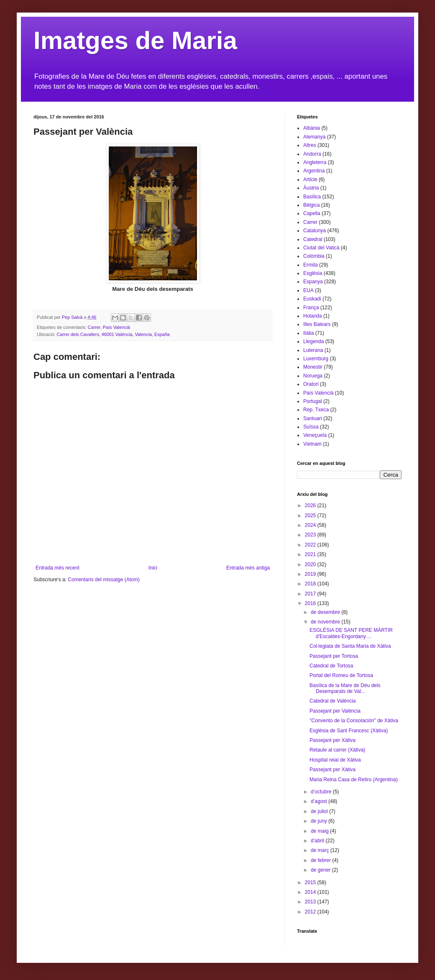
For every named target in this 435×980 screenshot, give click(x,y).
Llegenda (313, 341)
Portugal (313, 401)
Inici (153, 568)
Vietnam (312, 444)
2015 (311, 883)
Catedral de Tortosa (331, 666)
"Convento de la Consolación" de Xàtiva (354, 721)
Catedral (313, 239)
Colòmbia (314, 256)
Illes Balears (317, 324)
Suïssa (311, 427)
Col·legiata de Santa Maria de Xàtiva (350, 646)
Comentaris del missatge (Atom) (104, 580)
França (311, 308)
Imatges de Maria (135, 40)
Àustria (311, 188)
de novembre (326, 622)
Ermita (311, 265)
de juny (320, 821)
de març (321, 850)
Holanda (313, 316)
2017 (311, 594)
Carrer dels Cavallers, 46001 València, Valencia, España (113, 334)
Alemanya (314, 137)
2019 (311, 574)
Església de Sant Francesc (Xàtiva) (349, 731)
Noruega (313, 376)
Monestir (313, 367)
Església (313, 273)
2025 (311, 516)
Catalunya (315, 231)
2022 (311, 545)
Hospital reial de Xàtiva (335, 760)
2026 (311, 505)
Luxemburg (316, 359)
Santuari (313, 418)
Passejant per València (335, 711)
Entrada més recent (58, 568)
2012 (311, 912)
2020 (311, 564)
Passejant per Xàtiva (333, 740)
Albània (312, 128)
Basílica (312, 197)
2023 (311, 535)
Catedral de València (333, 701)
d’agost (320, 801)
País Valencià (116, 327)
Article (310, 180)
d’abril (318, 841)
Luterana (313, 350)
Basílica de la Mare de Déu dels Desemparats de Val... (345, 688)
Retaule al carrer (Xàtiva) (337, 750)
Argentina (314, 171)
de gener (321, 870)
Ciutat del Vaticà (321, 248)
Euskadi (312, 299)
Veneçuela (315, 435)
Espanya (313, 282)
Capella (312, 213)
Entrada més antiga (248, 568)
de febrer (321, 860)
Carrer (94, 327)
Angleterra (315, 162)
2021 (311, 554)
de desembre (326, 612)
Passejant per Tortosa (334, 656)
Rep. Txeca (316, 410)
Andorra (312, 154)
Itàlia (308, 333)
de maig (320, 831)
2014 (311, 892)
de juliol (320, 811)
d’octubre (322, 792)
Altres (310, 145)
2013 (311, 902)
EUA (308, 290)
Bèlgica (311, 205)
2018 (311, 584)
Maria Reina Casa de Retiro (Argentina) (354, 780)
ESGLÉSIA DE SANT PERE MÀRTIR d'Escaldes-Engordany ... (351, 633)
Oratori (311, 384)
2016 (311, 603)
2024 (311, 525)
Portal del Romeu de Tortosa (341, 675)
